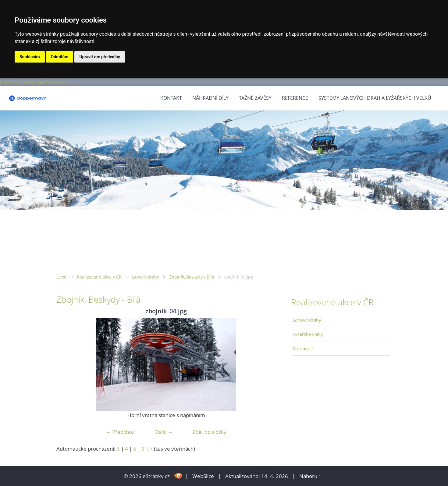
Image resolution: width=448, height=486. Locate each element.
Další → (164, 432)
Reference (295, 98)
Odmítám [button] (60, 57)
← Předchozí (121, 432)
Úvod (62, 277)
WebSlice (203, 476)
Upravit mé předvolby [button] (100, 57)
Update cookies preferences (34, 82)
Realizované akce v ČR (99, 277)
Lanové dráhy (145, 277)
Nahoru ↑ (310, 476)
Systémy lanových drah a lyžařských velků (375, 98)
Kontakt (171, 98)
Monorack (303, 348)
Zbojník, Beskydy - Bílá (192, 277)
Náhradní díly (210, 98)
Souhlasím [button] (30, 57)
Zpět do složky (209, 432)
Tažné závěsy (255, 98)
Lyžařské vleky (308, 334)
